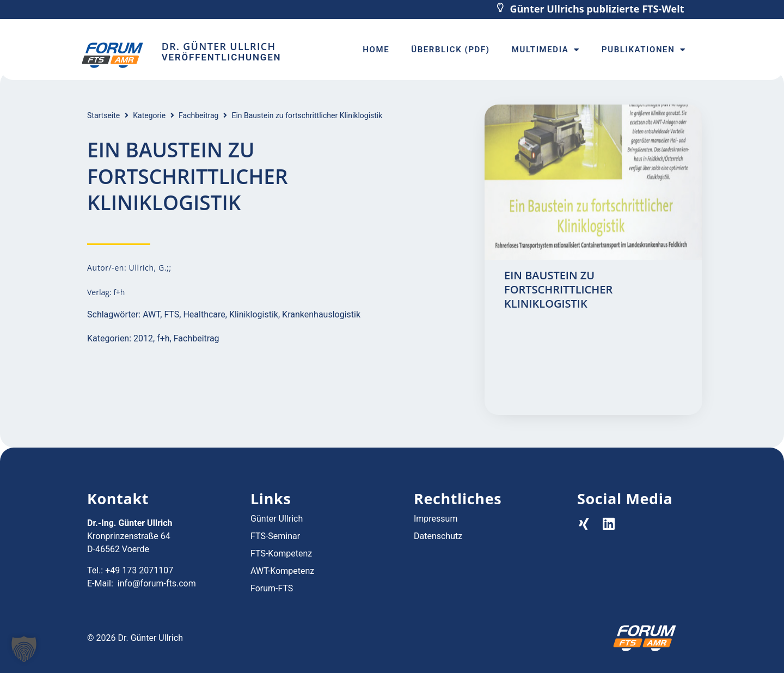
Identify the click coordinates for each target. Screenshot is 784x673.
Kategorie (149, 115)
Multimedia (546, 50)
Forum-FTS (272, 588)
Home (376, 50)
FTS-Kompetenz (281, 553)
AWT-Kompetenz (282, 571)
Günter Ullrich (277, 519)
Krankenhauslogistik (321, 314)
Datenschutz (438, 536)
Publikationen (644, 50)
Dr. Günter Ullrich (219, 46)
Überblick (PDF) (450, 50)
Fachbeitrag (198, 115)
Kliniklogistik (254, 314)
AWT (151, 314)
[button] (24, 649)
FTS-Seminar (275, 536)
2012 (143, 338)
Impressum (436, 519)
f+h (163, 338)
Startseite (103, 115)
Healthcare (204, 314)
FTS (171, 314)
